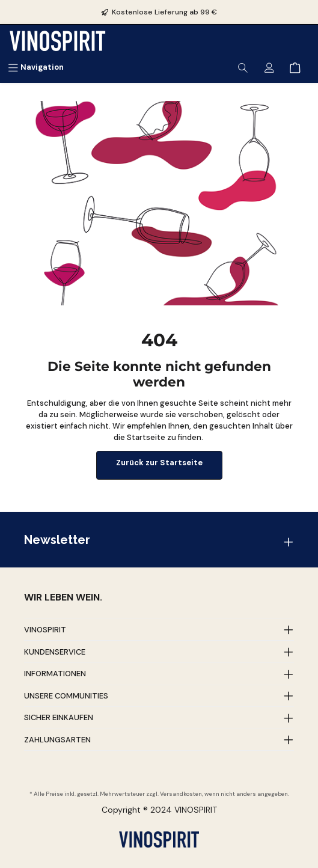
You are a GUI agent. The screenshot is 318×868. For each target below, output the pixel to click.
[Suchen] (243, 67)
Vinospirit (45, 630)
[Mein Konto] (269, 67)
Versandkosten (181, 794)
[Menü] (36, 67)
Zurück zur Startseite (159, 463)
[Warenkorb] (295, 67)
